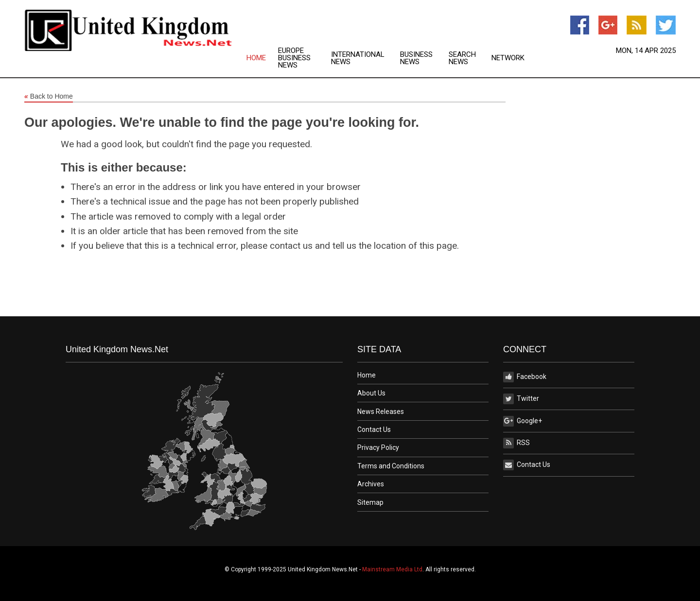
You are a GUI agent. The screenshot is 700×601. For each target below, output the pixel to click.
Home (256, 58)
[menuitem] (262, 58)
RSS (516, 443)
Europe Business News (294, 58)
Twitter (521, 399)
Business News (416, 58)
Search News (462, 58)
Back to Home (49, 97)
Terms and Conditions (391, 466)
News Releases (381, 412)
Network (508, 58)
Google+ (523, 421)
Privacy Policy (378, 447)
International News (358, 58)
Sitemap (370, 502)
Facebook (525, 377)
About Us (371, 393)
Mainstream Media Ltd (392, 569)
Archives (371, 484)
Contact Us (374, 429)
